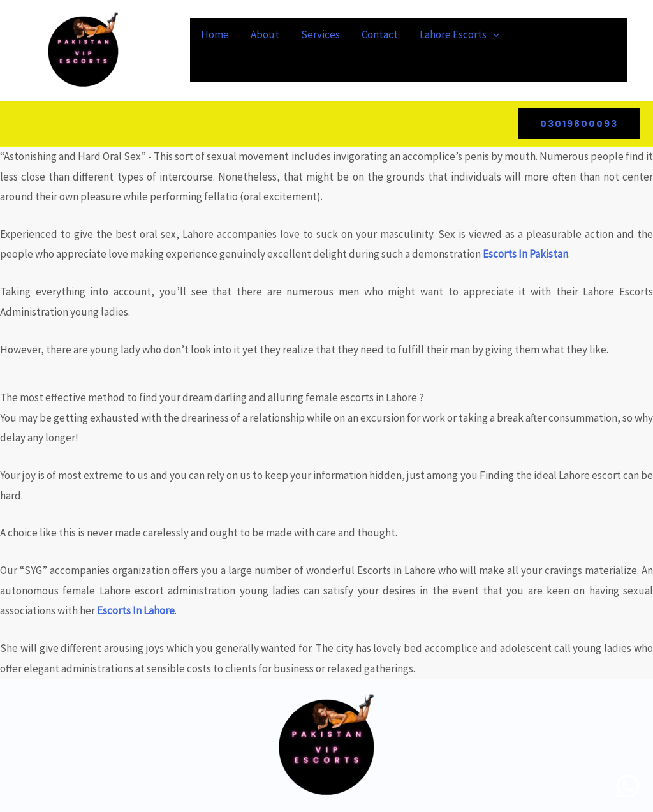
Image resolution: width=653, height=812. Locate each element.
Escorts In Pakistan (525, 254)
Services (320, 34)
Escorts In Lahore (136, 610)
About (265, 34)
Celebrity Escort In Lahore (266, 66)
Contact (380, 34)
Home (215, 34)
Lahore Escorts (459, 34)
